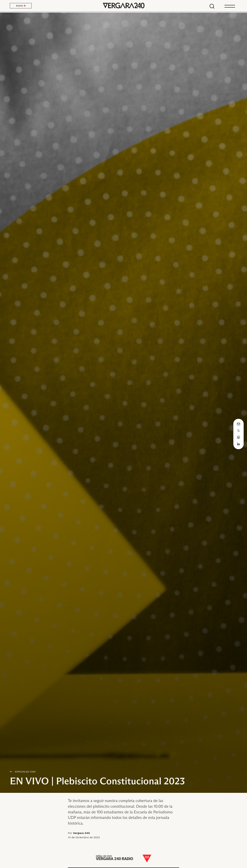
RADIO (21, 6)
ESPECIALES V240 (25, 772)
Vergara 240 (124, 6)
